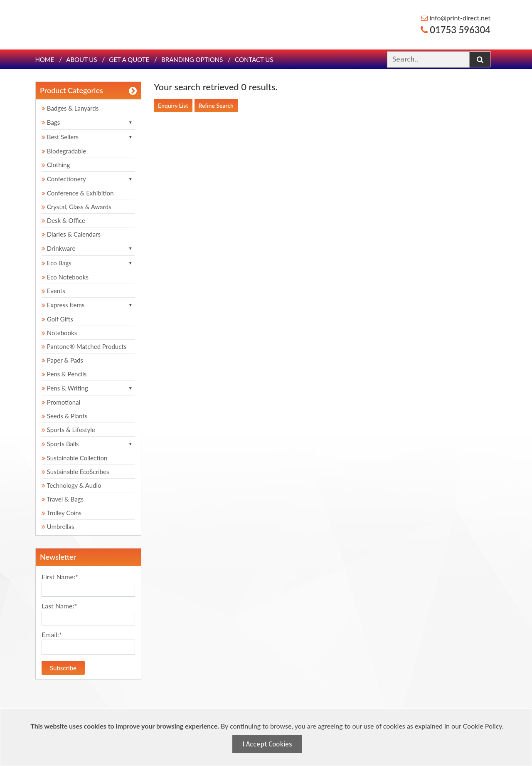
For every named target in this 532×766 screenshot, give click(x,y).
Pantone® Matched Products (84, 346)
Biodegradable (64, 151)
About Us (81, 59)
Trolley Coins (62, 513)
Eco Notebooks (65, 277)
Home (44, 59)
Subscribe (63, 668)
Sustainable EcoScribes (75, 472)
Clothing (56, 165)
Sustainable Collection (74, 458)
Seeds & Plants (64, 416)
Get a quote (129, 59)
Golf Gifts (57, 319)
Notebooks (59, 333)
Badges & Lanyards (70, 108)
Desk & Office (63, 220)
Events (53, 291)
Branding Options (192, 59)
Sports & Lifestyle (68, 430)
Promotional (61, 402)
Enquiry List (173, 105)
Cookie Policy (483, 726)
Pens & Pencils (64, 374)
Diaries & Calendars (71, 234)
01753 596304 (456, 30)
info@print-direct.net (456, 18)
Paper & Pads (62, 360)
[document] (267, 737)
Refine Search (216, 105)
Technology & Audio (71, 485)
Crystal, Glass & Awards (76, 207)
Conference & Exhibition (78, 193)
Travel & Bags (63, 499)
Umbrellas (58, 526)
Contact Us (254, 59)
